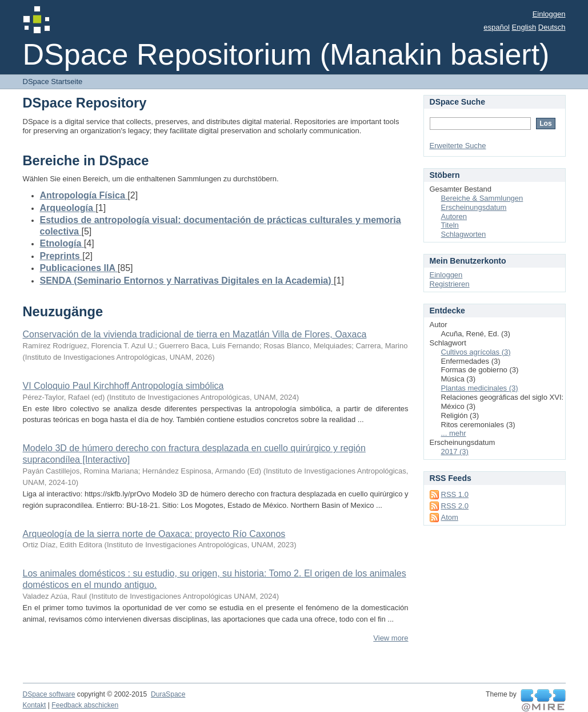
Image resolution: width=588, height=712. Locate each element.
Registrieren (450, 284)
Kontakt (35, 705)
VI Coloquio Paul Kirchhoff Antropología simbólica (123, 386)
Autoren (454, 216)
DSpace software (49, 694)
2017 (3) (455, 452)
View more (391, 638)
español (497, 27)
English (524, 27)
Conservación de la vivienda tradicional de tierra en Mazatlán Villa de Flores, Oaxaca (195, 334)
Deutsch (552, 27)
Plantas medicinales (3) (480, 388)
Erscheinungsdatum (474, 207)
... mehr (454, 433)
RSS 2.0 (455, 506)
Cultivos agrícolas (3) (476, 352)
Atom (450, 517)
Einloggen (549, 14)
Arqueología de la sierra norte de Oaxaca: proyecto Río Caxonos (154, 534)
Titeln (450, 225)
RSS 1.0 (455, 494)
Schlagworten (464, 234)
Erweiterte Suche (458, 146)
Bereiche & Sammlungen (482, 198)
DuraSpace (168, 694)
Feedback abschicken (85, 705)
